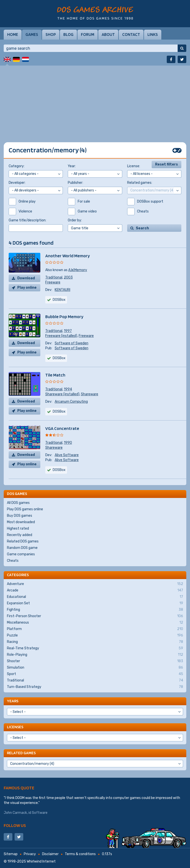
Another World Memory (68, 256)
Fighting (95, 610)
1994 (68, 389)
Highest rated (18, 528)
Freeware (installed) (61, 336)
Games (32, 34)
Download (26, 278)
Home (13, 34)
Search (142, 228)
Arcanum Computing (71, 402)
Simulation (95, 668)
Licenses (15, 727)
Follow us (15, 825)
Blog (68, 34)
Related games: (140, 183)
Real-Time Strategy (95, 648)
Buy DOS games (20, 516)
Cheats (13, 561)
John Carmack (15, 813)
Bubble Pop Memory (64, 317)
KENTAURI (62, 290)
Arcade (95, 590)
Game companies (21, 554)
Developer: (17, 183)
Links (153, 34)
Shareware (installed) (62, 394)
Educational (95, 597)
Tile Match (55, 375)
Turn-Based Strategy (95, 687)
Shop (51, 34)
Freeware (53, 282)
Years (13, 701)
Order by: (75, 220)
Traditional (54, 277)
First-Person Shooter (95, 616)
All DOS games (18, 503)
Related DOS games (23, 541)
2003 (68, 277)
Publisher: (75, 183)
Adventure (95, 584)
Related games (21, 753)
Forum (88, 34)
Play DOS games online (25, 509)
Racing (95, 642)
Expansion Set (95, 603)
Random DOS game (22, 548)
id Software (38, 813)
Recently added (20, 535)
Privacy (30, 854)
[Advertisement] (95, 100)
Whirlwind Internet (41, 861)
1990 (68, 443)
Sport (95, 674)
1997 (68, 331)
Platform (95, 629)
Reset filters (166, 164)
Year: (72, 166)
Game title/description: (27, 220)
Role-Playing (95, 655)
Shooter (95, 661)
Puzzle (95, 635)
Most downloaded (21, 522)
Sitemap (11, 854)
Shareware (90, 394)
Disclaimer (50, 854)
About (108, 34)
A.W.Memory (78, 270)
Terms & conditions (80, 854)
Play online (27, 288)
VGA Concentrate (62, 428)
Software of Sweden (71, 343)
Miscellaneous (95, 623)
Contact (131, 34)
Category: (17, 166)
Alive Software (67, 455)
